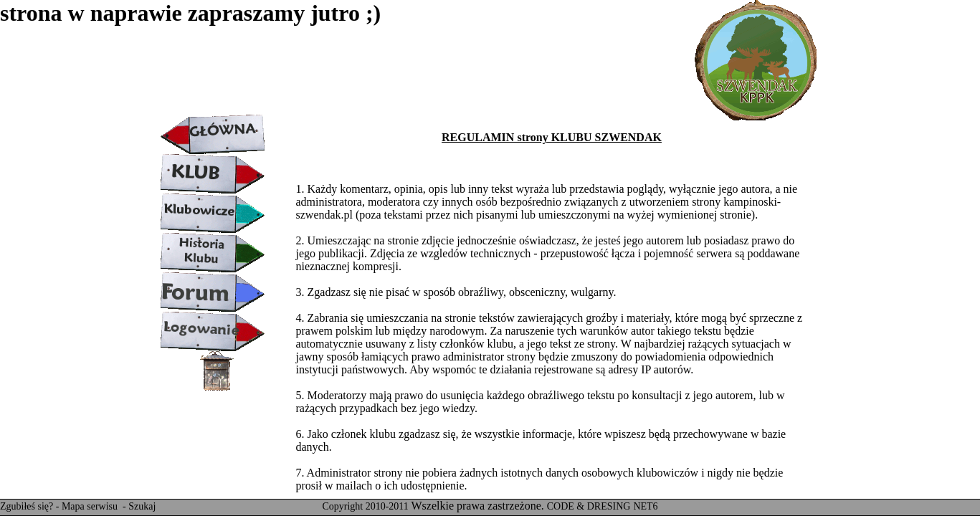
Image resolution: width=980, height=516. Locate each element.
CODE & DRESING (589, 506)
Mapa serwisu (91, 506)
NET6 (645, 506)
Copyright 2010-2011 (365, 506)
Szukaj (142, 506)
